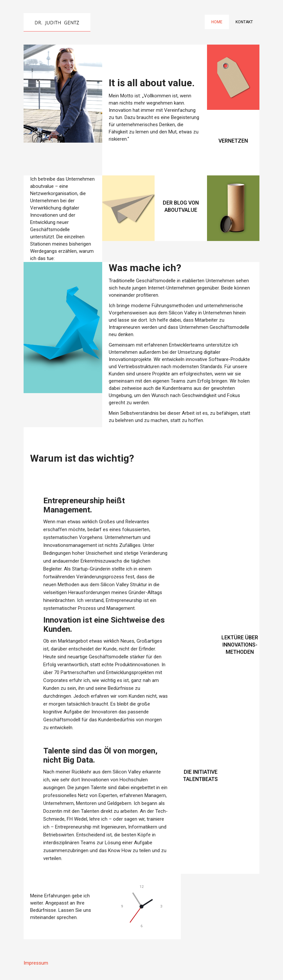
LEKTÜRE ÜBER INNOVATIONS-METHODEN (240, 645)
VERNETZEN (233, 141)
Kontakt (244, 22)
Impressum (36, 963)
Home (217, 22)
